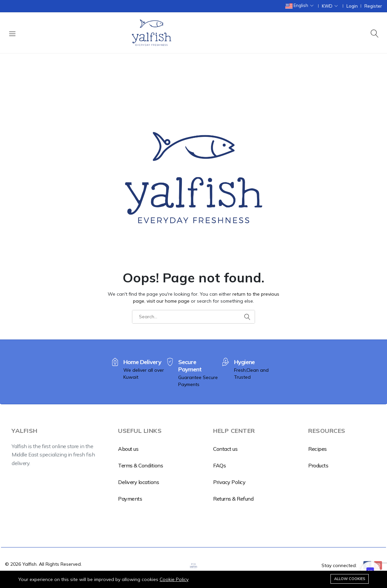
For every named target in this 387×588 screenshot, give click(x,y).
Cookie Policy (174, 579)
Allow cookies (350, 579)
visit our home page (168, 301)
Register (373, 6)
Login (352, 6)
